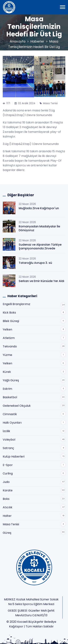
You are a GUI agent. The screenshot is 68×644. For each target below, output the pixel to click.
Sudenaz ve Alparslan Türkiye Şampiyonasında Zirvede (40, 247)
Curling (8, 473)
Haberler (37, 41)
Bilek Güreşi (11, 321)
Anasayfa (18, 41)
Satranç (8, 448)
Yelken (7, 329)
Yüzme (7, 355)
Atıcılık (8, 507)
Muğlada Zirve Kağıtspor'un (39, 208)
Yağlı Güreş (11, 380)
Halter (7, 516)
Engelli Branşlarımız (17, 304)
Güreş (7, 533)
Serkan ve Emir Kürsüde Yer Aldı (41, 281)
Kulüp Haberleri (14, 457)
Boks (6, 499)
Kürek (7, 372)
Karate (8, 490)
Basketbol (10, 397)
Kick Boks (9, 313)
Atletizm (9, 338)
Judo (6, 482)
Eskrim (7, 389)
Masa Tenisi (11, 524)
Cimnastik (10, 414)
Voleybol (9, 440)
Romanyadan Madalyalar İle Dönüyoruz (39, 228)
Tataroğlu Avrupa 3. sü (35, 263)
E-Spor (8, 465)
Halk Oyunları (12, 423)
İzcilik (6, 431)
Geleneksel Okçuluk (17, 406)
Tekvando (10, 346)
